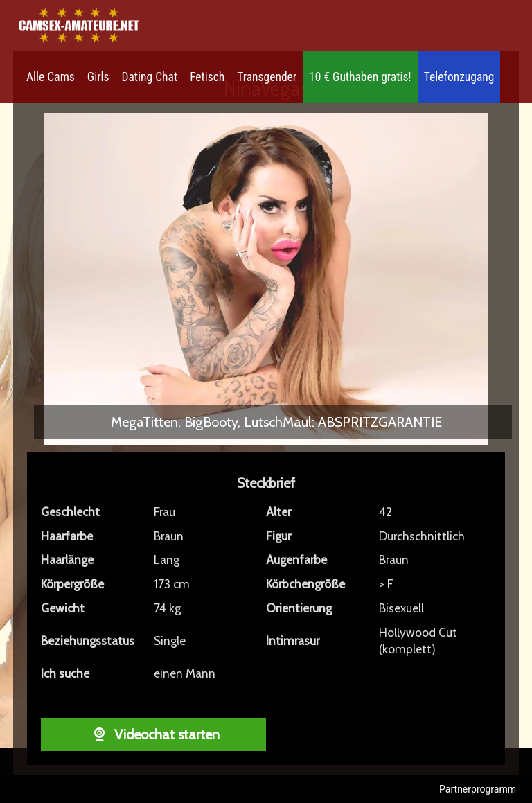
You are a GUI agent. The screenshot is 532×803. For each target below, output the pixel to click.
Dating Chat (150, 77)
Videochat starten (153, 734)
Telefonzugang (459, 77)
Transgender (267, 77)
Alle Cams (51, 77)
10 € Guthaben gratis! (360, 77)
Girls (98, 77)
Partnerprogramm (478, 789)
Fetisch (207, 77)
